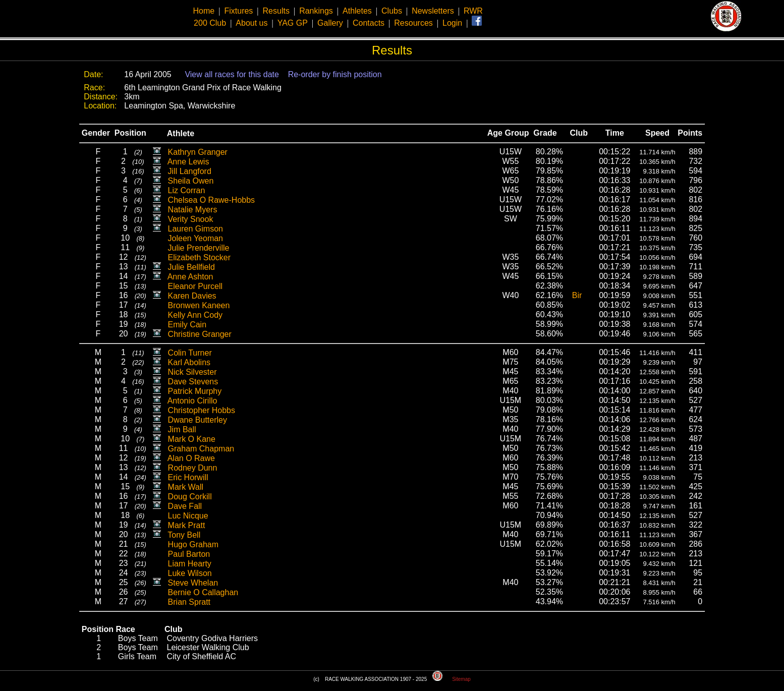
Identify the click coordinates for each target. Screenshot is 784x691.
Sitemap (461, 679)
